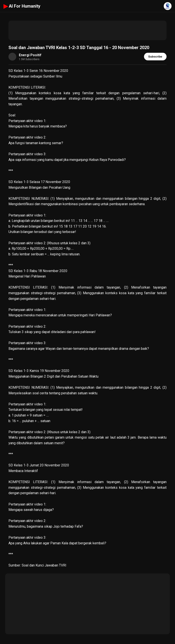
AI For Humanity (22, 6)
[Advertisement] (87, 30)
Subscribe (155, 57)
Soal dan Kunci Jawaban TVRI (44, 565)
